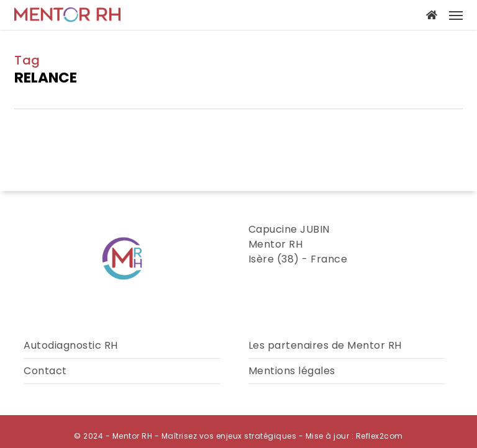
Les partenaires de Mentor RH (325, 345)
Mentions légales (292, 371)
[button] (456, 15)
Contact (45, 371)
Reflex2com (379, 436)
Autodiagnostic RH (71, 345)
